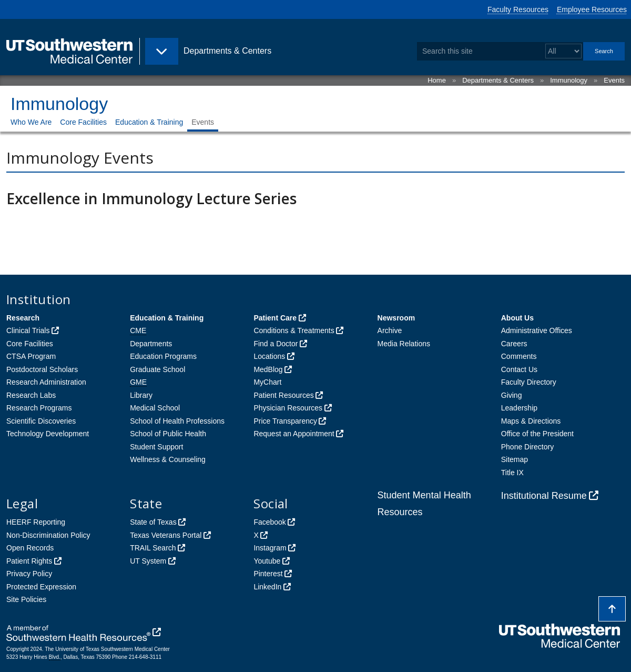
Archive (390, 330)
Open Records (30, 548)
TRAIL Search (153, 548)
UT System (148, 561)
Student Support (156, 447)
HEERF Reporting (36, 522)
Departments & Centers (498, 80)
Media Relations (404, 344)
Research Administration (46, 382)
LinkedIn (267, 587)
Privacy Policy (29, 574)
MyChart (267, 382)
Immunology (569, 80)
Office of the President (537, 434)
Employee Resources (592, 9)
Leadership (519, 408)
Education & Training (149, 122)
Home (437, 80)
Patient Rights (29, 561)
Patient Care (275, 318)
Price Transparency (285, 421)
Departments (151, 344)
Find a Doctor (276, 344)
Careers (514, 344)
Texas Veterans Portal (166, 535)
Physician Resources (288, 408)
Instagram (270, 548)
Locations (269, 356)
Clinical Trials (28, 330)
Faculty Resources (518, 9)
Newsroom (396, 318)
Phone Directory (527, 447)
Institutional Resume (544, 496)
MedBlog (268, 369)
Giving (512, 395)
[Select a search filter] (563, 51)
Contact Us (519, 369)
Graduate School (157, 369)
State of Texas (153, 522)
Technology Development (48, 434)
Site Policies (26, 599)
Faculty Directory (529, 382)
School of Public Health (168, 434)
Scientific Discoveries (41, 421)
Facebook (269, 522)
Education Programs (163, 356)
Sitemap (515, 459)
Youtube (267, 561)
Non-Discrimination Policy (48, 535)
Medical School (155, 408)
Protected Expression (41, 587)
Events (614, 80)
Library (141, 395)
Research (23, 318)
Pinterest (268, 574)
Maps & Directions (531, 421)
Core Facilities (83, 122)
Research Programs (39, 408)
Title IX (512, 473)
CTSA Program (31, 356)
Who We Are (31, 122)
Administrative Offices (537, 330)
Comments (519, 356)
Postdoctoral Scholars (42, 369)
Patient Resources (283, 395)
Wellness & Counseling (168, 459)
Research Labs (31, 395)
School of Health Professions (177, 421)
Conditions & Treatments (294, 330)
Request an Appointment (294, 434)
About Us (517, 318)
